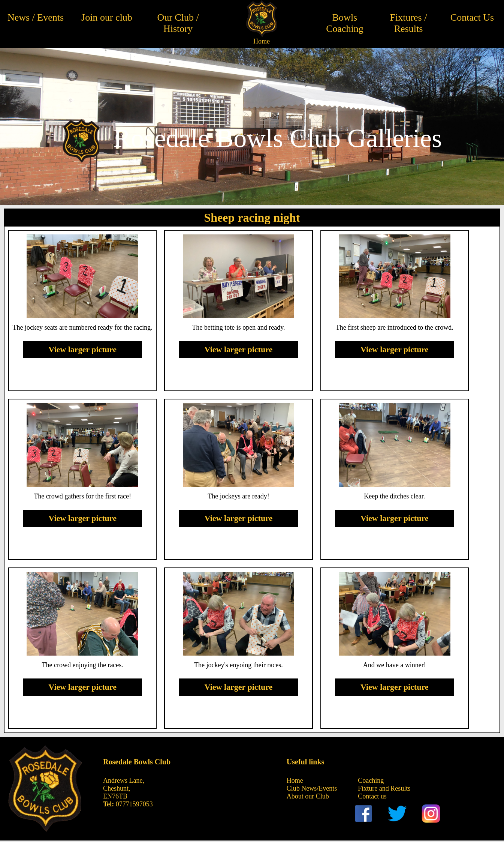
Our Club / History (178, 23)
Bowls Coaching (345, 23)
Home (262, 41)
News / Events (36, 17)
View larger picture (82, 349)
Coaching (371, 780)
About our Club (308, 796)
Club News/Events (312, 788)
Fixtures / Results (409, 23)
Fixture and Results (384, 788)
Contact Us (472, 17)
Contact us (372, 796)
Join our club (107, 17)
